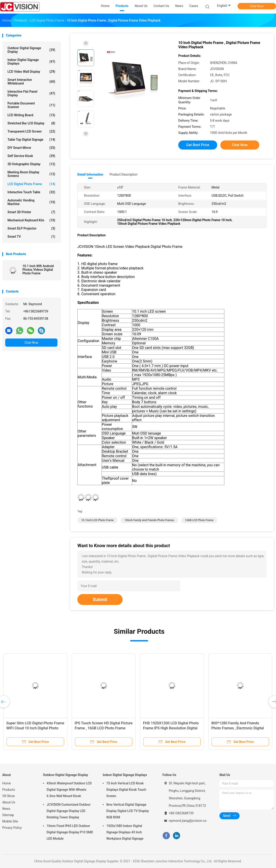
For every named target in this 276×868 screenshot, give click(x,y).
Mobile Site (10, 821)
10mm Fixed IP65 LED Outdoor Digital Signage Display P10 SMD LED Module (70, 832)
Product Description (123, 174)
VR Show (9, 796)
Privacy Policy (12, 828)
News (6, 809)
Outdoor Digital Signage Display (31, 50)
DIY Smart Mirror (31, 148)
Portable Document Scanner (31, 105)
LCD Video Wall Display (31, 72)
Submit (100, 600)
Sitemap (8, 815)
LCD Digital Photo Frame (31, 184)
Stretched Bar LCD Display (31, 123)
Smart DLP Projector (31, 228)
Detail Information (90, 174)
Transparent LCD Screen (31, 131)
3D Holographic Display (31, 164)
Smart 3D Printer (31, 212)
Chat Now (257, 6)
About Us (9, 802)
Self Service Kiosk (31, 156)
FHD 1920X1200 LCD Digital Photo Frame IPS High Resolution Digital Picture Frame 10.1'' (171, 728)
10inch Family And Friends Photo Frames (149, 520)
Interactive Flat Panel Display (31, 93)
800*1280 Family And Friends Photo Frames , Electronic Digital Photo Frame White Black (238, 728)
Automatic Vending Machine (31, 202)
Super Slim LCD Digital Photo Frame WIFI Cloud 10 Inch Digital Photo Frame (35, 728)
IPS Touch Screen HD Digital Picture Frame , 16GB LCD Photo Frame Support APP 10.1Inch (104, 728)
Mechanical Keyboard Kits (31, 220)
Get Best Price (198, 145)
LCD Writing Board (31, 115)
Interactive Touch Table (31, 192)
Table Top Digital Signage (31, 140)
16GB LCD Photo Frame (199, 520)
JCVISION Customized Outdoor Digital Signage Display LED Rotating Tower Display (69, 811)
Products (9, 790)
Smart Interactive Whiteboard (31, 82)
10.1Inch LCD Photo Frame (97, 520)
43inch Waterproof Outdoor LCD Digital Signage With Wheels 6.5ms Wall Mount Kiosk (69, 790)
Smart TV (31, 237)
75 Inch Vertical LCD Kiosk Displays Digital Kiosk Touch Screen (126, 790)
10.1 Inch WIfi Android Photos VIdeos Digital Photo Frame (38, 270)
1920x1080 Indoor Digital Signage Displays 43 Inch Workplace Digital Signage (125, 832)
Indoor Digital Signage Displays (31, 62)
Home (7, 783)
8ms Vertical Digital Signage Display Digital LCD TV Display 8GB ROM (128, 811)
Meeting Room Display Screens (31, 174)
